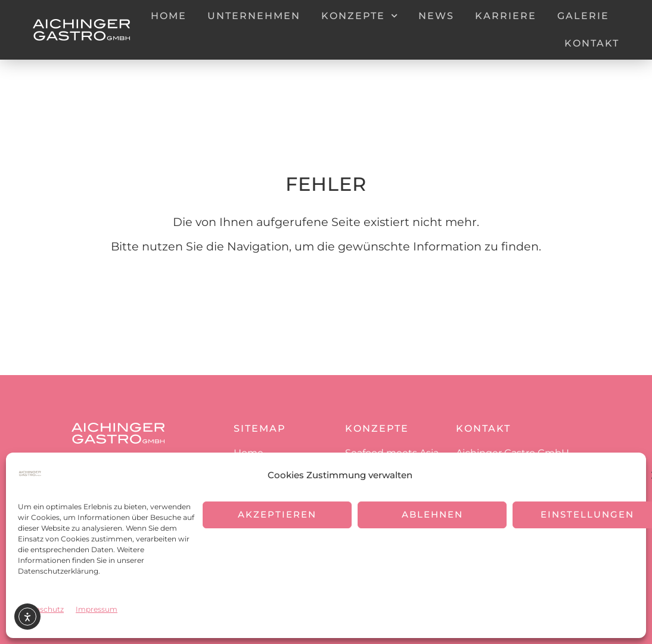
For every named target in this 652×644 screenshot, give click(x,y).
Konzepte (359, 16)
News (436, 16)
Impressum (97, 609)
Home (169, 16)
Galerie (583, 16)
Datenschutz (41, 609)
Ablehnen (432, 514)
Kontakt (592, 43)
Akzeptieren (277, 514)
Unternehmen (254, 16)
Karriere (506, 16)
